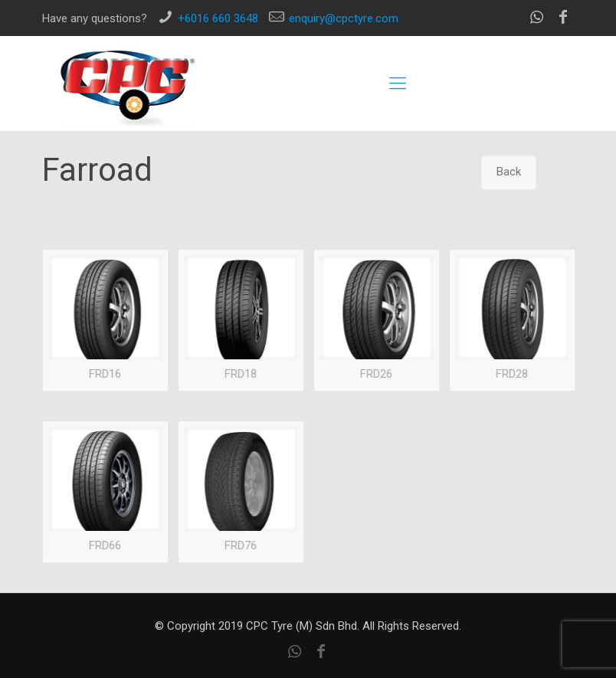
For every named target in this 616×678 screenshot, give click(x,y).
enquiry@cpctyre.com (344, 18)
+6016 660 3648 (218, 18)
